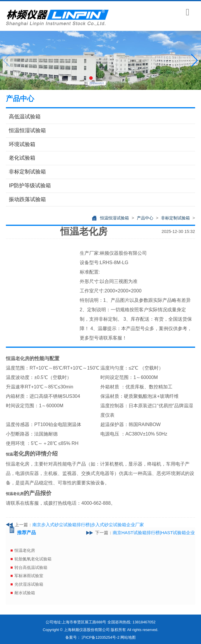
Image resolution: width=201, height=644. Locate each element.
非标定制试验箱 (27, 172)
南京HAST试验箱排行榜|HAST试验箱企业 (154, 533)
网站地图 (128, 637)
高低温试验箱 (25, 117)
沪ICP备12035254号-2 (100, 637)
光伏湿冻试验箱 (29, 584)
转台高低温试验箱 (31, 567)
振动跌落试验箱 (27, 199)
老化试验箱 (22, 158)
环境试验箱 (22, 144)
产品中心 (145, 218)
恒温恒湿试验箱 (27, 130)
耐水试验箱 (25, 593)
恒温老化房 (25, 550)
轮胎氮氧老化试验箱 (33, 559)
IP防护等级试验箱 (30, 186)
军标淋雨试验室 (29, 576)
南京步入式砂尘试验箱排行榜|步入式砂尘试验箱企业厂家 (88, 525)
